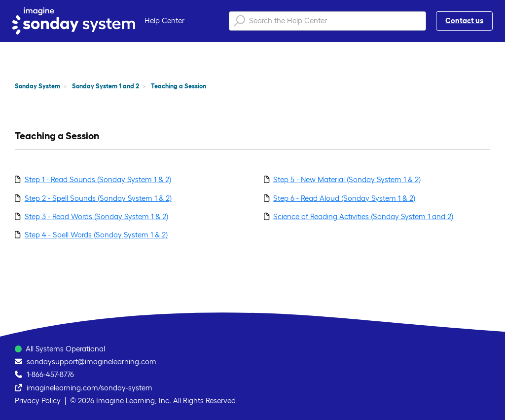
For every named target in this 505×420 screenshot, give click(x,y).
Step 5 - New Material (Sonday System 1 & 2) (347, 179)
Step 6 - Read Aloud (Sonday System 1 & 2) (344, 198)
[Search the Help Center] (327, 21)
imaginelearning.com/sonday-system (90, 388)
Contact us (464, 20)
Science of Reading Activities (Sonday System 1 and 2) (363, 216)
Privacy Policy (38, 401)
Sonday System (37, 86)
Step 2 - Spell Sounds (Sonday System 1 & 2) (98, 198)
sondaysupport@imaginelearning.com (91, 362)
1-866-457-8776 (50, 374)
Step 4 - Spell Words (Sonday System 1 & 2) (96, 235)
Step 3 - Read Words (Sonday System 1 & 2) (96, 216)
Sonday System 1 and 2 (106, 86)
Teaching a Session (179, 86)
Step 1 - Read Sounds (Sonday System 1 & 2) (98, 179)
